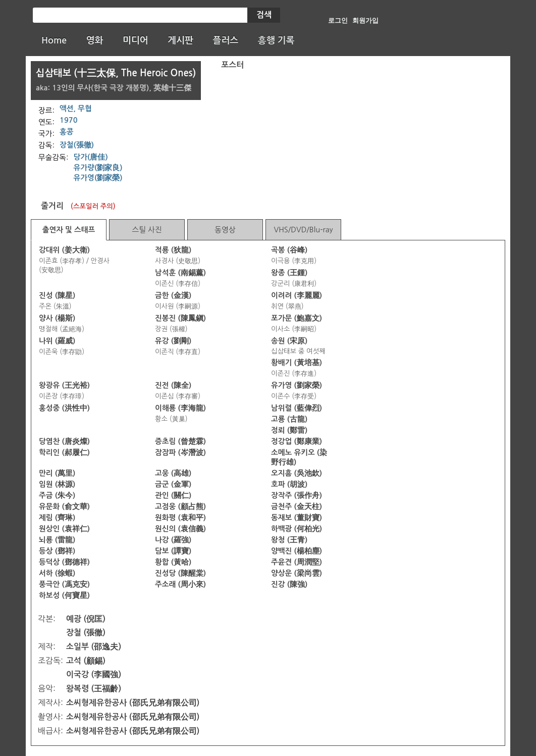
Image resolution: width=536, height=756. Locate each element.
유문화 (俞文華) (64, 507)
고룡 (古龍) (289, 419)
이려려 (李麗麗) (297, 295)
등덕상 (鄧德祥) (64, 562)
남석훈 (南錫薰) (180, 273)
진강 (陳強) (289, 584)
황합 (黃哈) (173, 562)
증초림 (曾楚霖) (180, 441)
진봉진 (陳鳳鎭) (180, 318)
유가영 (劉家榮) (297, 385)
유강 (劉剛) (173, 341)
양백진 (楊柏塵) (297, 551)
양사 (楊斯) (57, 318)
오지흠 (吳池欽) (297, 473)
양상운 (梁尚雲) (297, 573)
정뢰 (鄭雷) (289, 430)
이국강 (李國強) (94, 674)
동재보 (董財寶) (297, 518)
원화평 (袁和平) (180, 518)
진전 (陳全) (173, 385)
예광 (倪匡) (86, 619)
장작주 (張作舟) (297, 495)
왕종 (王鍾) (289, 273)
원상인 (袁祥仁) (64, 529)
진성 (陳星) (57, 295)
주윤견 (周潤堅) (297, 562)
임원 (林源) (57, 484)
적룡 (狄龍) (173, 250)
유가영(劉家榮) (98, 178)
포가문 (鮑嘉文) (297, 318)
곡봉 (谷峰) (289, 250)
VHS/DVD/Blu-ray (303, 230)
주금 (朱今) (57, 495)
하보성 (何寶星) (64, 595)
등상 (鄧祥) (57, 551)
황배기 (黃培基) (297, 363)
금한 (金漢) (173, 295)
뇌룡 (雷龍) (57, 540)
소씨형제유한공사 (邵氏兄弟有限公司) (133, 703)
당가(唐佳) (91, 157)
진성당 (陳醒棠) (180, 573)
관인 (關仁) (173, 495)
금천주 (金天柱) (297, 507)
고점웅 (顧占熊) (180, 507)
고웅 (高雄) (173, 473)
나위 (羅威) (57, 341)
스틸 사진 (147, 230)
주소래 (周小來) (180, 584)
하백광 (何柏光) (297, 529)
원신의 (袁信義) (180, 529)
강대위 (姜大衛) (64, 250)
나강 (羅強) (173, 540)
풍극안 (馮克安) (64, 584)
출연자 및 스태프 (69, 230)
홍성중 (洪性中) (64, 408)
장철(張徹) (77, 145)
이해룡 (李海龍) (180, 408)
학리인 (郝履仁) (64, 452)
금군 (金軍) (173, 484)
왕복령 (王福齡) (94, 689)
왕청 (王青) (289, 540)
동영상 (225, 230)
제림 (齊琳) (57, 518)
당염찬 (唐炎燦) (64, 441)
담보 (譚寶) (173, 551)
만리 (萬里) (57, 473)
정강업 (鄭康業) (297, 441)
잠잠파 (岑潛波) (180, 452)
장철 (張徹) (86, 633)
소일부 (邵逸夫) (94, 647)
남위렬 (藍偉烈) (297, 408)
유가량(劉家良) (98, 168)
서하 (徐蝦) (57, 573)
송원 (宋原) (289, 341)
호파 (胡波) (289, 484)
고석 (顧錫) (86, 661)
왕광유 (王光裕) (64, 385)
